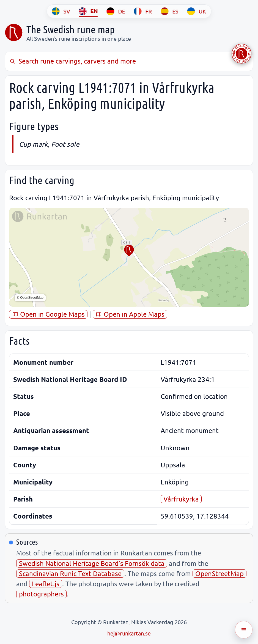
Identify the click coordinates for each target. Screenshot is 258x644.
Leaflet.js (46, 584)
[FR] (143, 11)
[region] (129, 257)
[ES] (170, 11)
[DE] (116, 11)
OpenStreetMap (219, 573)
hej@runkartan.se (129, 633)
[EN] (88, 11)
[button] (129, 251)
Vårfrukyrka (181, 499)
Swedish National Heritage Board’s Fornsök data (92, 563)
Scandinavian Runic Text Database (70, 573)
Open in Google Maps (48, 314)
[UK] (197, 11)
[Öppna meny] (244, 630)
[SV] (61, 11)
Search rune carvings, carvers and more (72, 61)
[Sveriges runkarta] (14, 32)
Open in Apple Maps (130, 314)
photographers (41, 594)
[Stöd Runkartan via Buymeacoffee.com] (241, 54)
